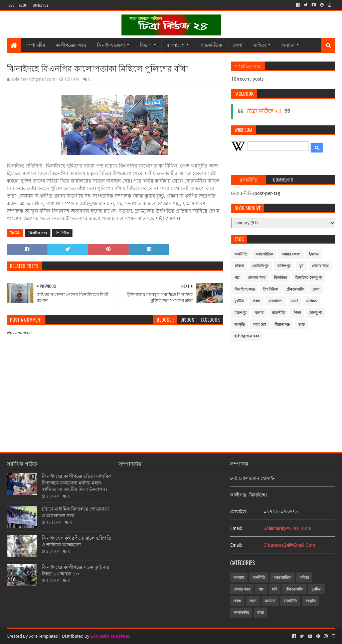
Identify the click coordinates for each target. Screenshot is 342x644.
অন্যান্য (288, 45)
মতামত (311, 301)
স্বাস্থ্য (301, 325)
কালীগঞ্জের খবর (71, 45)
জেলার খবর (257, 278)
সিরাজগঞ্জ (282, 325)
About (23, 5)
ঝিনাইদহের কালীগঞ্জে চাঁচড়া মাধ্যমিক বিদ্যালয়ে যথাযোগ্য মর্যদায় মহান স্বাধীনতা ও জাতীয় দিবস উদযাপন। (77, 483)
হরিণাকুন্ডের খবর (247, 336)
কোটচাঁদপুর (260, 266)
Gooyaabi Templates (110, 636)
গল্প (237, 278)
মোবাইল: (239, 512)
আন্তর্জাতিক (211, 45)
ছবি (275, 589)
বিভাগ (146, 45)
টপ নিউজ (62, 233)
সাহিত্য (260, 45)
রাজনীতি (279, 313)
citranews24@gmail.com (289, 545)
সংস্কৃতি (240, 325)
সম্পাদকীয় (35, 45)
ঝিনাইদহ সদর (38, 233)
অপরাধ (239, 578)
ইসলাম (314, 254)
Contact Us (40, 5)
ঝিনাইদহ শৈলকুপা (308, 278)
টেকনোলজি (295, 289)
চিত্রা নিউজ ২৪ (264, 111)
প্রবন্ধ (256, 301)
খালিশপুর (284, 266)
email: (236, 528)
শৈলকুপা (315, 313)
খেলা (238, 45)
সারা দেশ (260, 325)
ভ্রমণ (294, 301)
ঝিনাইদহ (280, 278)
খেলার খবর (320, 266)
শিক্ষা (297, 313)
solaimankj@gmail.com (287, 528)
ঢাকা (316, 289)
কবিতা (239, 266)
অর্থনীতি (241, 254)
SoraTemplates (43, 636)
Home (10, 5)
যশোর (259, 313)
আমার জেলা (291, 254)
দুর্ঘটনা (239, 301)
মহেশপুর (240, 313)
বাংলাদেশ (176, 45)
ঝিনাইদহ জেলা (111, 45)
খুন (301, 266)
